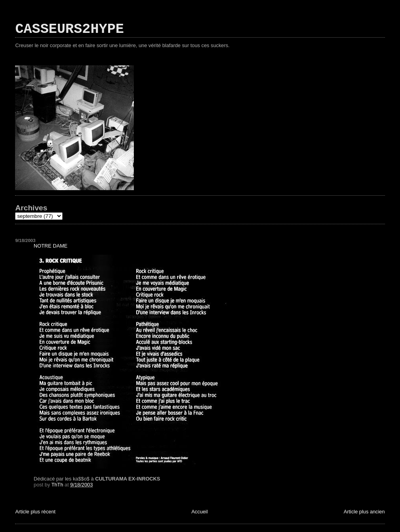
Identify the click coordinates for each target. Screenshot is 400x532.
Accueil (199, 512)
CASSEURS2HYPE (70, 29)
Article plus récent (35, 512)
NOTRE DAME (50, 246)
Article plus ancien (364, 512)
